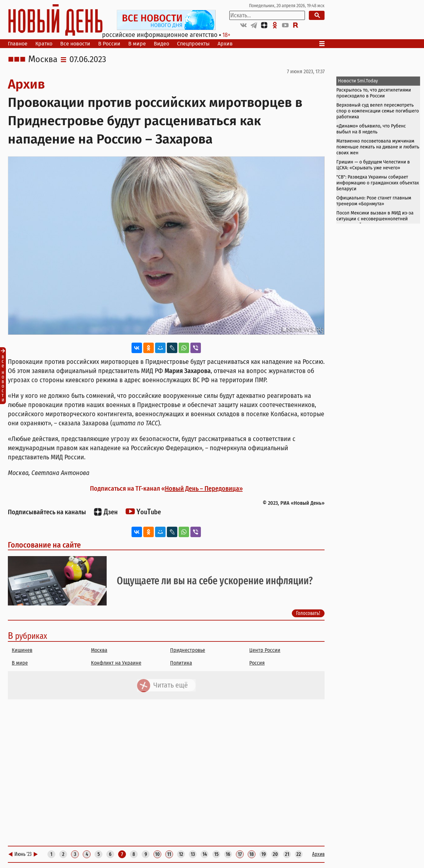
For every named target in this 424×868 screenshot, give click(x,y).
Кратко (44, 44)
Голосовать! (308, 613)
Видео (161, 44)
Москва (43, 60)
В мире (137, 44)
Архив (225, 44)
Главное (18, 44)
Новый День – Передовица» (204, 488)
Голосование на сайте (44, 545)
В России (109, 44)
